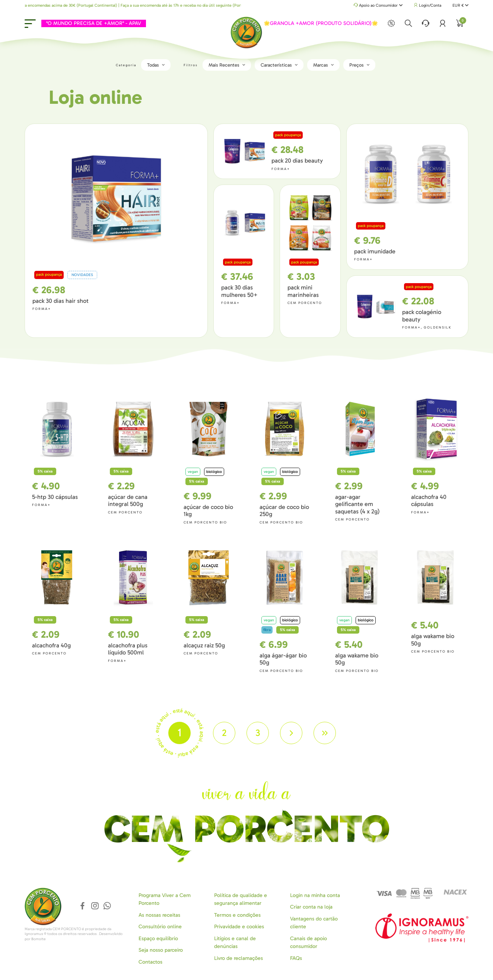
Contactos (150, 961)
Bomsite (39, 938)
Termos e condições (237, 914)
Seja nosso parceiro (161, 950)
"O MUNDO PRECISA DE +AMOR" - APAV (90, 23)
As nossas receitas (159, 914)
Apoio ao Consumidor (378, 6)
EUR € (460, 5)
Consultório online (160, 926)
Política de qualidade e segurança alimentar (241, 899)
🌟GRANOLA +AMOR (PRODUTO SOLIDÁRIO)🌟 (324, 23)
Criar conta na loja (311, 907)
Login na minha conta (315, 895)
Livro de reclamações (238, 957)
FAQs (296, 957)
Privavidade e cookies (239, 926)
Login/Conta (427, 5)
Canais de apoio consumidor (308, 942)
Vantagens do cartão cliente (314, 922)
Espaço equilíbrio (158, 938)
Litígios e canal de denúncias (235, 942)
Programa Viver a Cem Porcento (165, 899)
